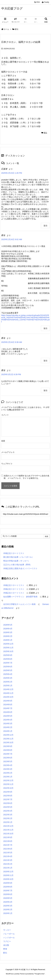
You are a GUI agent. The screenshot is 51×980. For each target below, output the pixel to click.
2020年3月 (8, 906)
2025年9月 (8, 655)
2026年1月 (8, 640)
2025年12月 (8, 644)
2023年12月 (8, 735)
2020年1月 (8, 913)
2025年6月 (8, 667)
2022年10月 (8, 788)
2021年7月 (8, 845)
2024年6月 (8, 712)
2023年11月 (8, 739)
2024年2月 (8, 727)
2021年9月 (8, 837)
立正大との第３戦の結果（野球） (18, 565)
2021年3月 (8, 860)
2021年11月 (8, 830)
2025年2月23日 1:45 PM (12, 173)
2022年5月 (8, 807)
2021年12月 (8, 826)
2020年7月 (8, 891)
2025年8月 (8, 659)
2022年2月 (8, 818)
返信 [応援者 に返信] (45, 226)
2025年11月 (8, 648)
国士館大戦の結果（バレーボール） (18, 557)
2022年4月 (8, 811)
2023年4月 (8, 765)
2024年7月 (8, 708)
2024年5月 (8, 716)
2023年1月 (8, 777)
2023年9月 (8, 746)
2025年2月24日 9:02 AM (12, 239)
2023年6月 (8, 758)
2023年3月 (8, 769)
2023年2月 (8, 773)
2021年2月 (8, 864)
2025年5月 (8, 670)
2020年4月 (8, 902)
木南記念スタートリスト (14, 553)
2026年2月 (8, 636)
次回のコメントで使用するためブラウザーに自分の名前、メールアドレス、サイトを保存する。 (27, 477)
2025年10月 (8, 651)
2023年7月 (8, 754)
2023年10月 (8, 742)
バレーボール (9, 934)
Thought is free (39, 974)
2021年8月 (8, 841)
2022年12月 (8, 780)
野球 (5, 949)
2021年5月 (8, 853)
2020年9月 (8, 883)
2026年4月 (8, 629)
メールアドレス (8, 452)
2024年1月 (8, 731)
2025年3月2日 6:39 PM (11, 374)
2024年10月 (8, 697)
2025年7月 (8, 663)
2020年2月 (8, 910)
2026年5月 (8, 625)
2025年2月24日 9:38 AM (12, 342)
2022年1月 (8, 822)
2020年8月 (8, 887)
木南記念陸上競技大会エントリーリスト (20, 568)
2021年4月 (8, 856)
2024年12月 (8, 689)
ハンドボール (9, 938)
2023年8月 (8, 750)
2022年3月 (8, 815)
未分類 (6, 945)
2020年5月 (8, 898)
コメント (5, 415)
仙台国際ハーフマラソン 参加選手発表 (20, 597)
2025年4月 (8, 674)
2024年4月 (8, 720)
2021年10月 (8, 834)
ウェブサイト (7, 464)
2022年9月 (8, 792)
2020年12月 (8, 872)
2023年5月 (8, 761)
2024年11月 (8, 693)
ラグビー (7, 941)
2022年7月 (8, 799)
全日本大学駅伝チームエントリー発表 (19, 604)
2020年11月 (8, 875)
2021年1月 (8, 868)
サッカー (7, 930)
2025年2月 (8, 682)
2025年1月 (8, 686)
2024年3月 (8, 724)
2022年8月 (8, 796)
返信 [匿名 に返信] (45, 328)
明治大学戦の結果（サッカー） (17, 561)
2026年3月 (8, 632)
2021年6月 (8, 849)
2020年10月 (8, 879)
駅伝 (17, 29)
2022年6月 (8, 803)
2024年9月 (8, 701)
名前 (3, 441)
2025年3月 (8, 678)
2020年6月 (8, 894)
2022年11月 (8, 784)
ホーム (6, 29)
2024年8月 (8, 705)
